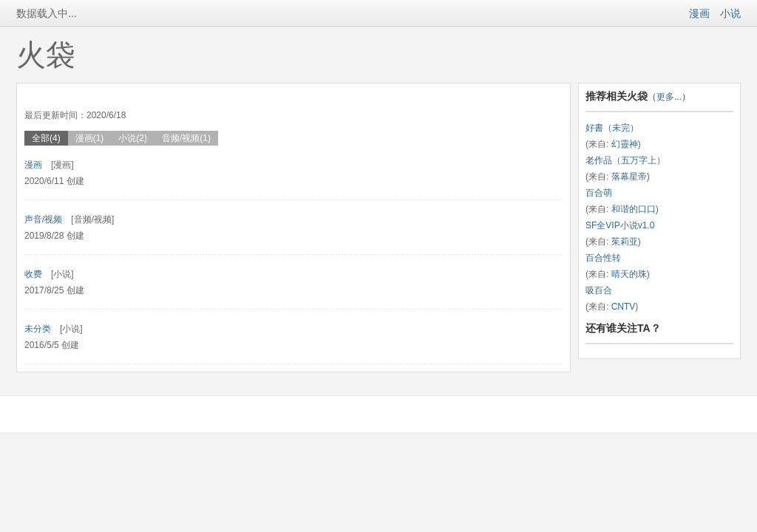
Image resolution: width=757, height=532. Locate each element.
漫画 (699, 13)
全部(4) (46, 138)
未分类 (38, 329)
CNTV (624, 307)
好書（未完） (612, 128)
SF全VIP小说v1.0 (620, 225)
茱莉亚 (625, 242)
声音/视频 (43, 219)
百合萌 (599, 193)
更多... (669, 97)
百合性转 (603, 258)
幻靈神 (625, 144)
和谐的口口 (634, 209)
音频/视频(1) (186, 138)
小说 (730, 13)
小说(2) (133, 138)
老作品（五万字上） (625, 160)
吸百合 (599, 290)
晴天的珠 (629, 274)
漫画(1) (90, 138)
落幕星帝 (629, 177)
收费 (33, 274)
